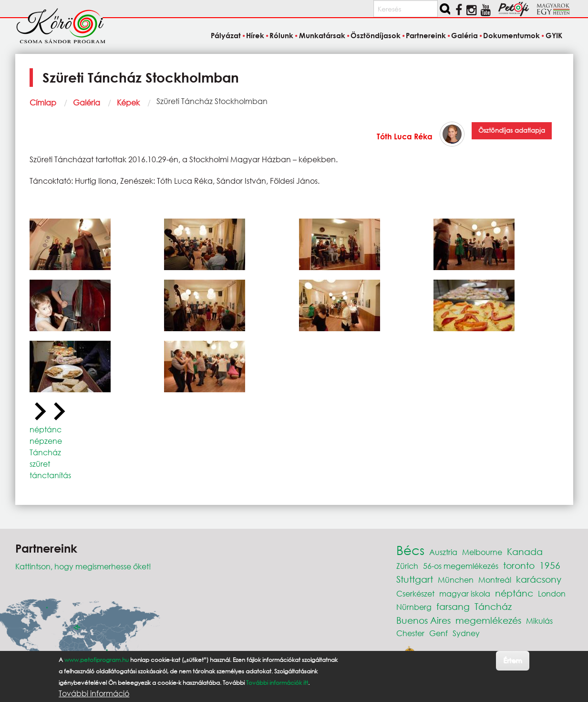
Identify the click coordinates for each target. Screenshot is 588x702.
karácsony (539, 579)
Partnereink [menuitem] (426, 35)
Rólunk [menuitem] (281, 35)
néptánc (46, 429)
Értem (512, 660)
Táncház (45, 452)
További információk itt (277, 683)
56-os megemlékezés (461, 566)
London (552, 593)
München (456, 580)
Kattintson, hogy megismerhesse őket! (83, 566)
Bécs (410, 550)
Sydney (466, 633)
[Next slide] (58, 412)
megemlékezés (488, 620)
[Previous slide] (39, 412)
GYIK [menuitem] (554, 35)
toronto (519, 565)
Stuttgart (415, 579)
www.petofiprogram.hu (97, 660)
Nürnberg (414, 607)
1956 (550, 565)
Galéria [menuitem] (464, 35)
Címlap (43, 102)
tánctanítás (50, 475)
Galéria (87, 102)
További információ (94, 693)
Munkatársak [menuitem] (322, 35)
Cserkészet (415, 593)
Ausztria (443, 552)
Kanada (525, 551)
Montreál (495, 580)
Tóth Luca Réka (405, 136)
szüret (40, 464)
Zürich (407, 566)
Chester (410, 633)
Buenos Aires (423, 620)
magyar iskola (465, 593)
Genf (438, 633)
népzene (46, 441)
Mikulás (539, 621)
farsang (453, 606)
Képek (128, 102)
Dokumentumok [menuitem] (511, 35)
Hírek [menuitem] (255, 35)
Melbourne (482, 552)
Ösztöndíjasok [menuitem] (376, 35)
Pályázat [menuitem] (226, 35)
